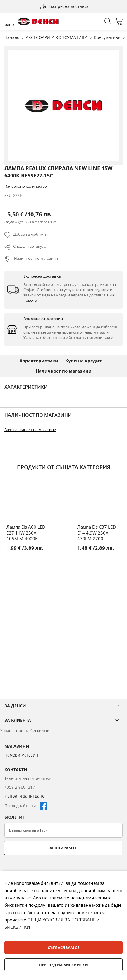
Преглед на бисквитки (63, 965)
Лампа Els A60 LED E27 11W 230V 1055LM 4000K (26, 533)
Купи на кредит (83, 361)
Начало (12, 37)
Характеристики (39, 361)
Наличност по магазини (36, 258)
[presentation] (49, 870)
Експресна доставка (69, 6)
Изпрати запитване (24, 796)
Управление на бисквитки (25, 731)
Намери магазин (21, 755)
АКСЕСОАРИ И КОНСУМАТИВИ (57, 37)
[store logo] (38, 22)
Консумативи (108, 37)
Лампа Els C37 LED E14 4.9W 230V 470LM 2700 (97, 533)
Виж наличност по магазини (30, 430)
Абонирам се (63, 848)
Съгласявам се (63, 947)
